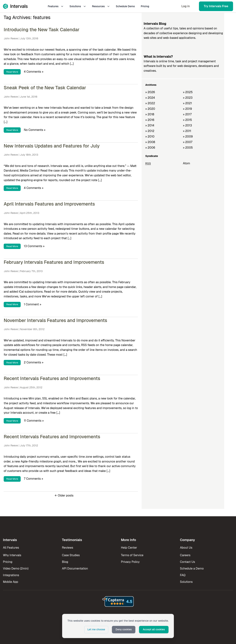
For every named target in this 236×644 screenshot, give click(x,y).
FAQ (183, 575)
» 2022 (150, 103)
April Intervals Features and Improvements (49, 204)
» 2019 (187, 109)
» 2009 (188, 137)
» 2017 (187, 114)
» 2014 (150, 125)
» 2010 (150, 137)
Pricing (145, 6)
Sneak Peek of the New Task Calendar (45, 88)
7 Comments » (33, 479)
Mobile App (11, 582)
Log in (186, 6)
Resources (101, 6)
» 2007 (188, 142)
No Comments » (35, 130)
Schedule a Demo (192, 568)
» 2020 (150, 109)
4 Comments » (34, 72)
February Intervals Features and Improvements (54, 262)
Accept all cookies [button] (154, 629)
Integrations (11, 575)
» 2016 (150, 120)
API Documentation (75, 568)
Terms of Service (132, 555)
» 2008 (150, 142)
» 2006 (150, 148)
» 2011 (187, 131)
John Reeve (11, 38)
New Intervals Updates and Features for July (52, 146)
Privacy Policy (130, 562)
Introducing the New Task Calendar (42, 30)
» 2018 (150, 114)
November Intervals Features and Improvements (55, 320)
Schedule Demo (125, 6)
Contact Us (188, 562)
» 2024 (150, 98)
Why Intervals (12, 555)
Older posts (64, 495)
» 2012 (150, 131)
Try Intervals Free (216, 6)
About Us (186, 548)
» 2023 (188, 98)
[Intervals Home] (15, 6)
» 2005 (188, 148)
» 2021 (187, 103)
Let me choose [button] (96, 629)
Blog (65, 562)
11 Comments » (34, 421)
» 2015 (187, 120)
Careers (185, 555)
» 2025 (188, 92)
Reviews (68, 548)
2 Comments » (34, 362)
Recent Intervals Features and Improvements (52, 378)
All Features (11, 548)
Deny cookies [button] (124, 629)
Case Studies (71, 555)
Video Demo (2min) (16, 568)
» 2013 (187, 125)
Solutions (78, 6)
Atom (186, 163)
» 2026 (150, 92)
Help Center (129, 548)
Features (56, 6)
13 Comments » (34, 246)
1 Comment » (32, 304)
